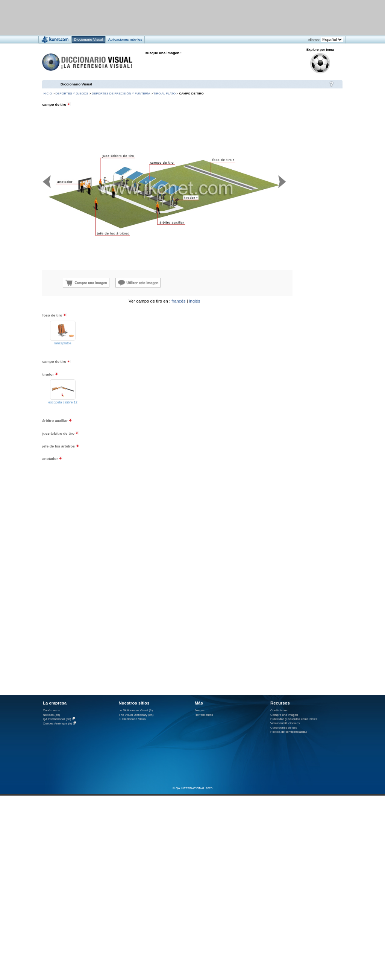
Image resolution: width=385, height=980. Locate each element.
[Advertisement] (170, 17)
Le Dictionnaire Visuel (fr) (136, 710)
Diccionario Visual (76, 84)
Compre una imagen (284, 715)
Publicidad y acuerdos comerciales (294, 719)
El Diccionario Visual (132, 719)
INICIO (47, 94)
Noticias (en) (52, 715)
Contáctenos (279, 710)
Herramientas (204, 715)
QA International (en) (57, 719)
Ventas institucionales (285, 723)
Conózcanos (51, 710)
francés (178, 301)
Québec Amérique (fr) (58, 724)
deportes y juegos (72, 94)
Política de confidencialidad (289, 732)
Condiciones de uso (284, 728)
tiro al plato (164, 94)
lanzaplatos (63, 343)
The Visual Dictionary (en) (136, 715)
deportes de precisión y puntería (121, 94)
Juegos (200, 710)
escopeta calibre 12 (63, 402)
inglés (195, 301)
